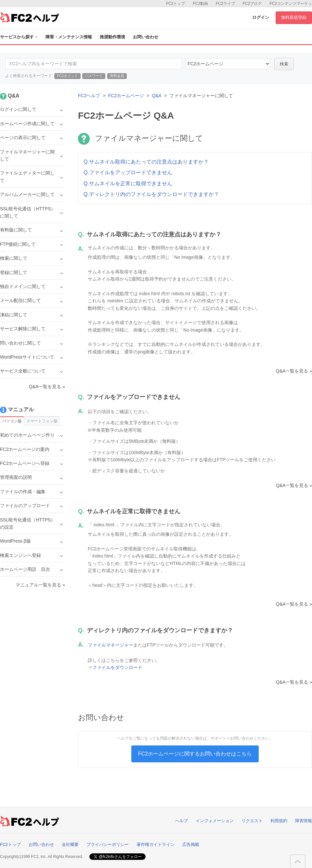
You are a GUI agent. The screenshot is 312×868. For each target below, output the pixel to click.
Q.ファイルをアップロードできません (128, 172)
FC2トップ (176, 4)
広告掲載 (191, 844)
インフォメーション (215, 821)
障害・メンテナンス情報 (69, 37)
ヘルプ (182, 821)
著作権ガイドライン (156, 844)
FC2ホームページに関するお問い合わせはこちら (195, 754)
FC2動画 (200, 4)
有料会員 (117, 76)
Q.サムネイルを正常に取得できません (128, 184)
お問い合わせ (146, 37)
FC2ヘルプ (89, 96)
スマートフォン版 (42, 421)
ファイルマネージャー (110, 645)
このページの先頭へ (298, 861)
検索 (284, 64)
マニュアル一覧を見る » (40, 585)
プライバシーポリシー (108, 844)
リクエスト (252, 821)
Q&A (157, 96)
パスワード (94, 76)
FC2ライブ (225, 4)
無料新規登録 (294, 17)
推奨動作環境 (112, 37)
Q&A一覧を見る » (294, 371)
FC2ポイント (67, 76)
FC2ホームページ (126, 96)
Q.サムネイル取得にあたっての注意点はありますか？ (146, 162)
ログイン (261, 17)
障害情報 (304, 821)
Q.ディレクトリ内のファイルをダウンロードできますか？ (151, 194)
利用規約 (279, 821)
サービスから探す (19, 37)
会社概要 (70, 844)
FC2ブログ (252, 4)
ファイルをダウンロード (117, 667)
